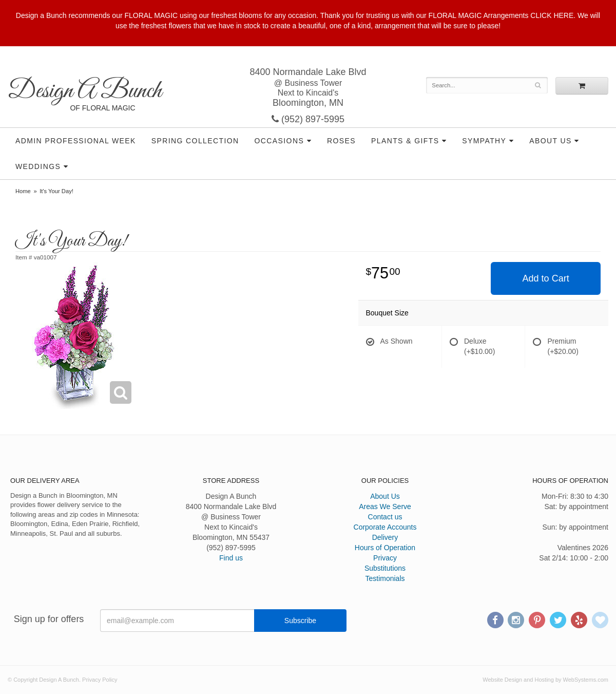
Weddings (38, 166)
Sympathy (484, 141)
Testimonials (385, 578)
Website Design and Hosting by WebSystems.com (545, 680)
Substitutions (385, 568)
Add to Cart (546, 278)
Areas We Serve (385, 507)
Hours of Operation (385, 548)
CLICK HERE (552, 15)
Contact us (385, 517)
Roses (341, 141)
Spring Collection (195, 141)
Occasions (280, 141)
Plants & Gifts (405, 141)
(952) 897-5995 (308, 119)
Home (23, 191)
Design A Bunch (85, 91)
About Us (551, 141)
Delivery (385, 537)
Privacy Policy (100, 680)
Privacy (385, 558)
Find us (231, 558)
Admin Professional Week (76, 141)
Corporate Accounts (385, 527)
